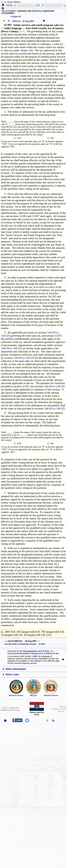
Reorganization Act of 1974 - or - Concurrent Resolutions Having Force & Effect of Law (33, 652)
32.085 (23, 216)
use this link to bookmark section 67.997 (25, 644)
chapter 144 (27, 50)
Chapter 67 (16, 17)
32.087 (36, 216)
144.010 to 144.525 (11, 348)
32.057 (58, 336)
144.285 (52, 296)
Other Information (16, 669)
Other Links (12, 675)
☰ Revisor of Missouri (12, 2)
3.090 (35, 656)
